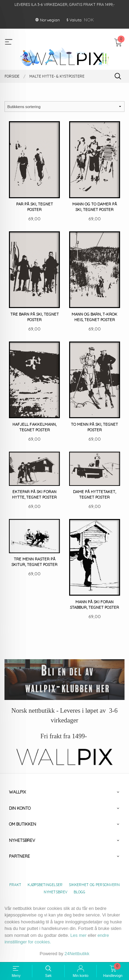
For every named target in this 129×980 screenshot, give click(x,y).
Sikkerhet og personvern (94, 885)
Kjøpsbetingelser (45, 885)
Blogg (79, 892)
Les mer (79, 935)
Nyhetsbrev (56, 892)
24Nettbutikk (77, 954)
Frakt (15, 885)
